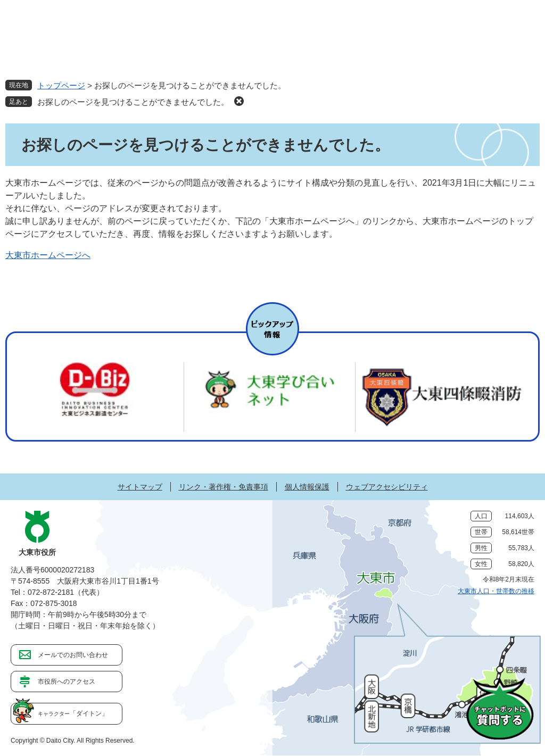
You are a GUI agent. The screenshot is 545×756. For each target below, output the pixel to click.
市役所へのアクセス (67, 682)
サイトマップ (140, 487)
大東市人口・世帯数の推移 (496, 591)
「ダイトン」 (73, 713)
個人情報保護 (307, 487)
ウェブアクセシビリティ (387, 487)
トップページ (61, 85)
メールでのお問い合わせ (73, 655)
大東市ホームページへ (48, 255)
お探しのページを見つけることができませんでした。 (133, 102)
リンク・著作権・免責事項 (224, 487)
